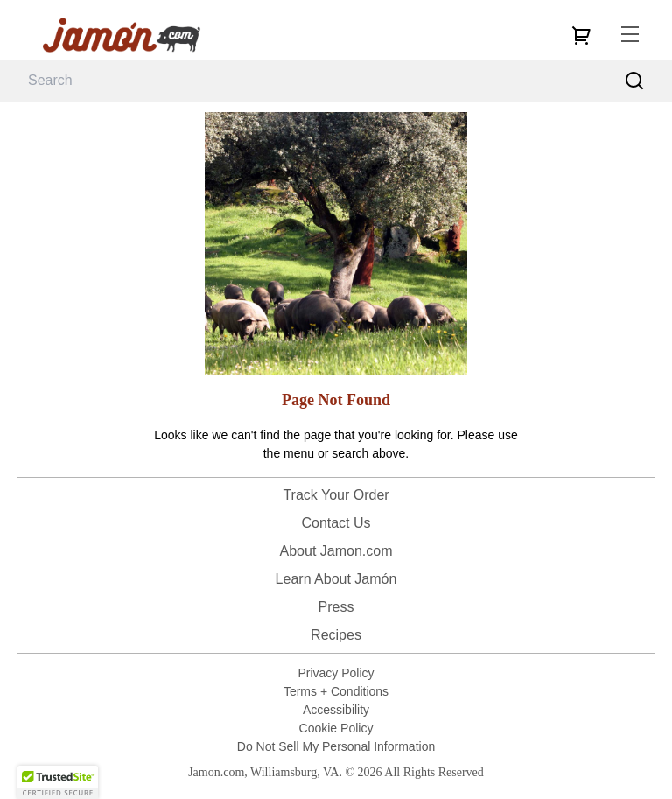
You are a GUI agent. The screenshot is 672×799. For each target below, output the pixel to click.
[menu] (630, 35)
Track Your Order (336, 495)
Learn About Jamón (336, 579)
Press (336, 607)
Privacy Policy (336, 673)
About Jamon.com (336, 551)
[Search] (635, 81)
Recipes (336, 635)
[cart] (581, 35)
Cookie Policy (336, 728)
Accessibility (336, 710)
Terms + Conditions (336, 691)
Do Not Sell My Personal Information (336, 746)
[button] (58, 782)
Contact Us (336, 523)
